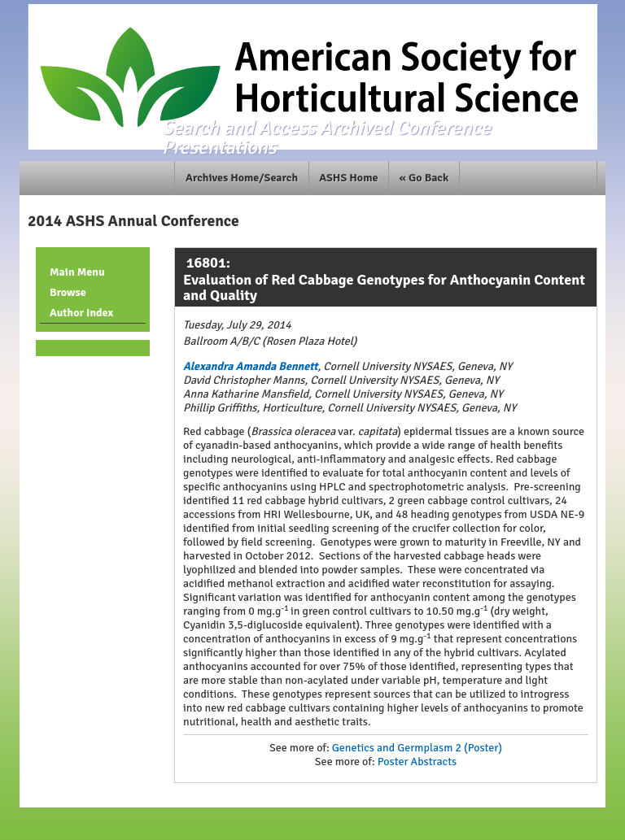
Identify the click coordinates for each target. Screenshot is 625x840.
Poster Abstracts (417, 762)
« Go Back (424, 178)
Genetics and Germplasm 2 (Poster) (417, 748)
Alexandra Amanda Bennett (251, 366)
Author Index (81, 313)
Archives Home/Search (242, 178)
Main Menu (77, 272)
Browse (68, 292)
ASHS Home (348, 178)
